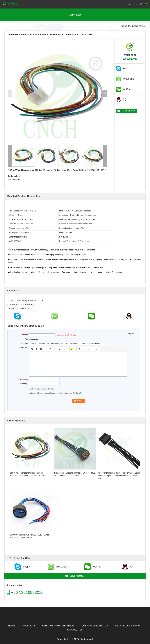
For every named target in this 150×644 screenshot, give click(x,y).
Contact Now (129, 111)
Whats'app (128, 79)
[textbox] (78, 362)
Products (132, 26)
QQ (124, 99)
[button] (105, 94)
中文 (135, 4)
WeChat (127, 89)
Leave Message (77, 576)
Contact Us (75, 630)
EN (129, 4)
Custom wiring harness (59, 626)
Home (123, 26)
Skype (126, 69)
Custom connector (95, 626)
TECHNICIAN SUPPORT (128, 626)
